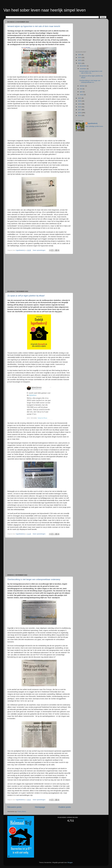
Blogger (70, 862)
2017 (80, 110)
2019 (80, 104)
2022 (80, 63)
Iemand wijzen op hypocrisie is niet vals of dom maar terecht (34, 26)
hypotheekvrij (93, 123)
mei (81, 89)
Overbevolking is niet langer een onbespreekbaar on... (90, 81)
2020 (80, 101)
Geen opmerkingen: (39, 250)
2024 (80, 57)
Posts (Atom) (22, 812)
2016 (80, 113)
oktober (82, 86)
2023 (80, 60)
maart (82, 95)
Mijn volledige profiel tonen (94, 126)
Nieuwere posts (14, 807)
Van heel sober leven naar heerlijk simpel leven (45, 10)
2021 (80, 98)
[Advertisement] (39, 272)
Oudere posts (65, 807)
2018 (80, 107)
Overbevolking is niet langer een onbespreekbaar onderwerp (34, 579)
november (83, 69)
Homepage (40, 807)
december (83, 66)
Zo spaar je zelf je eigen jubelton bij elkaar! (26, 296)
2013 (80, 115)
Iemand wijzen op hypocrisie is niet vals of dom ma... (91, 72)
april (81, 92)
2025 (80, 55)
